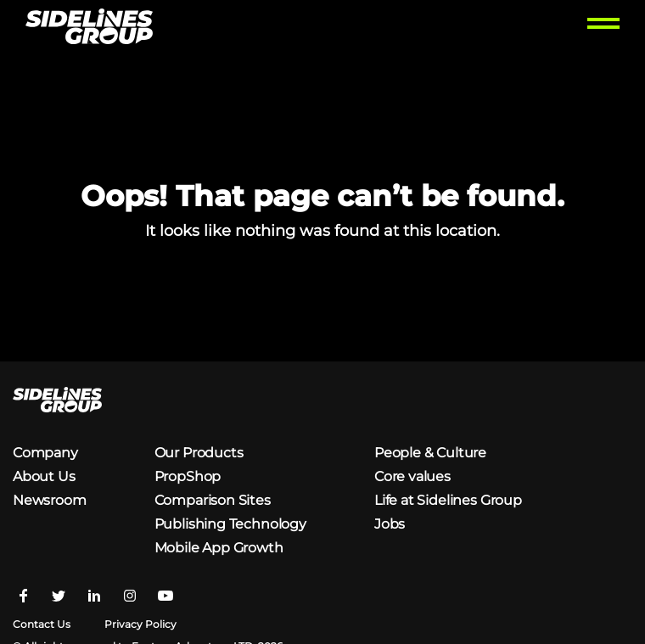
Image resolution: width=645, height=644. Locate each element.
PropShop (188, 476)
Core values (412, 476)
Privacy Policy (140, 624)
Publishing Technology (230, 524)
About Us (44, 476)
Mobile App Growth (219, 548)
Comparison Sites (213, 500)
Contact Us (42, 624)
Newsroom (50, 500)
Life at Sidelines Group (448, 500)
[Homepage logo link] (89, 28)
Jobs (390, 524)
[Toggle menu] (603, 28)
